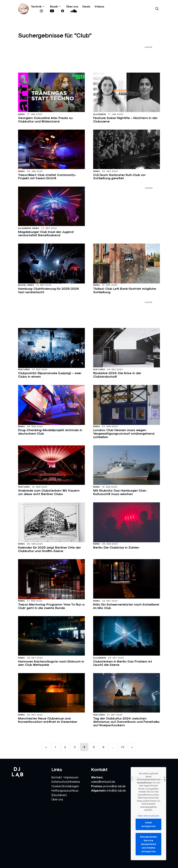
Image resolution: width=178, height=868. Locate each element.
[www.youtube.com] (52, 11)
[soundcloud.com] (73, 11)
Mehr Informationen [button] (148, 816)
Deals (86, 7)
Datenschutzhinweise (66, 782)
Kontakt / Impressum (65, 777)
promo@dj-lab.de (114, 786)
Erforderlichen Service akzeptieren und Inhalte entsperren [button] (149, 844)
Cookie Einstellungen (65, 786)
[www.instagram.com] (41, 11)
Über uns (72, 7)
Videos (99, 7)
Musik (54, 7)
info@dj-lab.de (116, 791)
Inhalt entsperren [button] (149, 824)
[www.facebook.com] (62, 11)
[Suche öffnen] (157, 9)
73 (123, 747)
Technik (36, 7)
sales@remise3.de (103, 782)
